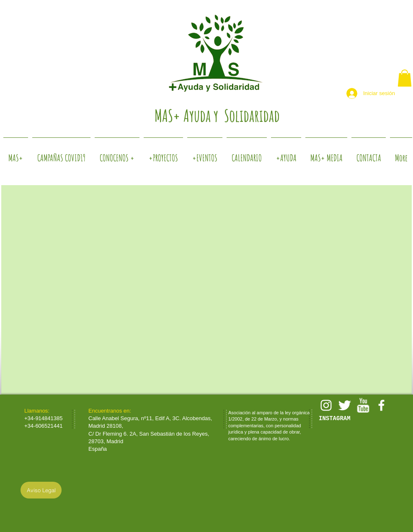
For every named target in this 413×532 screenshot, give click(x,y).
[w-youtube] (363, 405)
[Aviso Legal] (41, 490)
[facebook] (381, 405)
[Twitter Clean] (345, 405)
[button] (405, 78)
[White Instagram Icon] (326, 405)
